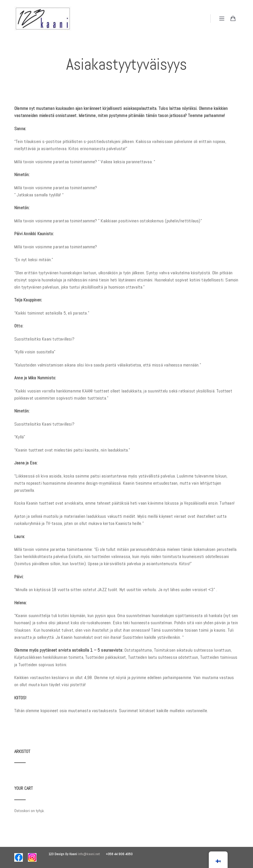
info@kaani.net (92, 854)
